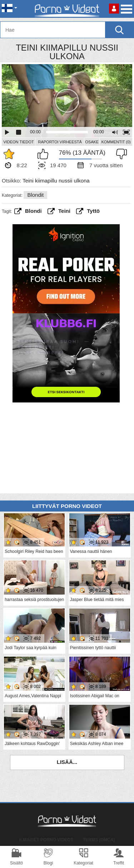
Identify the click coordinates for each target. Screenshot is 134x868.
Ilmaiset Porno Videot (46, 840)
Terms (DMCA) (99, 840)
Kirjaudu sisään (114, 9)
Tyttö (93, 211)
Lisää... (67, 762)
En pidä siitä (120, 154)
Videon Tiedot (18, 142)
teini (64, 211)
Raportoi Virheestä (60, 142)
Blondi (33, 211)
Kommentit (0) (116, 142)
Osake (92, 142)
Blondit (35, 195)
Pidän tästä (45, 154)
